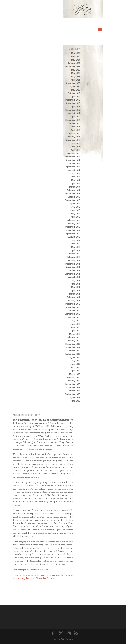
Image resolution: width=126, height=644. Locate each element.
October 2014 (74, 164)
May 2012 (76, 247)
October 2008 (74, 391)
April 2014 (75, 184)
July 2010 (76, 321)
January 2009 (74, 381)
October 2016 (74, 123)
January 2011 (74, 301)
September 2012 (72, 234)
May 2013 (76, 214)
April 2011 (75, 291)
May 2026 (76, 53)
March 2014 (75, 187)
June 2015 (75, 147)
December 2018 (73, 100)
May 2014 (76, 180)
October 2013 (74, 197)
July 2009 (76, 361)
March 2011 (75, 294)
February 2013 (74, 220)
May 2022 (76, 73)
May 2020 (76, 90)
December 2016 (73, 120)
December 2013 (73, 194)
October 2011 (74, 270)
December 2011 (73, 264)
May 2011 (76, 287)
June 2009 (75, 364)
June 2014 (75, 177)
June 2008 (75, 401)
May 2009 (76, 368)
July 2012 (76, 240)
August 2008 (74, 398)
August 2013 (74, 204)
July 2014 (76, 174)
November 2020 (73, 83)
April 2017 (75, 117)
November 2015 (73, 140)
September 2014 (72, 167)
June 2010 (75, 324)
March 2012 (75, 254)
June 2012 (75, 244)
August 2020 (74, 87)
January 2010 (74, 341)
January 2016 (74, 137)
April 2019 (75, 97)
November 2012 (73, 230)
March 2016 (75, 133)
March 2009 (75, 374)
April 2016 (75, 130)
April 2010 (75, 331)
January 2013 (74, 224)
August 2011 (74, 277)
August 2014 (74, 170)
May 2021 (76, 77)
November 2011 (73, 267)
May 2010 (76, 327)
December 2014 (73, 157)
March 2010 (75, 334)
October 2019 (74, 93)
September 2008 (72, 394)
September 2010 (72, 314)
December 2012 (73, 227)
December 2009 (73, 344)
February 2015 (74, 153)
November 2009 (73, 347)
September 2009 (72, 354)
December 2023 (73, 67)
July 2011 (76, 281)
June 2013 (75, 210)
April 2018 (75, 107)
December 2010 (73, 304)
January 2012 (74, 260)
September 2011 (72, 274)
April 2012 (75, 250)
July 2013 (76, 207)
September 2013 (72, 200)
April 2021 (75, 80)
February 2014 (74, 190)
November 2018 (73, 103)
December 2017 (73, 110)
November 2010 (73, 307)
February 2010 (74, 337)
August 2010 (74, 317)
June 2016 (75, 127)
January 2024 (74, 63)
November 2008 (73, 388)
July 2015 (76, 143)
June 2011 (75, 284)
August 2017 (74, 113)
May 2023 (76, 70)
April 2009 (75, 371)
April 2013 (75, 217)
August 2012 (74, 237)
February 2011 (74, 297)
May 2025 (76, 56)
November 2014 (73, 160)
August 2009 (74, 358)
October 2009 (74, 351)
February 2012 (74, 257)
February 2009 (74, 378)
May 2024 (76, 60)
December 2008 (73, 384)
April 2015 (75, 150)
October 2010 (74, 311)
